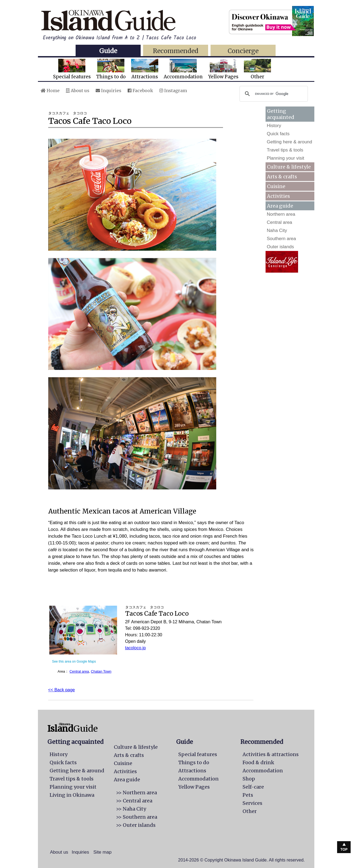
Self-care (253, 787)
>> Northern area (136, 793)
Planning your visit (286, 158)
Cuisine (276, 186)
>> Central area (134, 801)
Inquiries (109, 91)
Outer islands (280, 247)
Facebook (140, 91)
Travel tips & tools (285, 150)
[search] (273, 94)
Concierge (243, 51)
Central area (79, 671)
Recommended (176, 51)
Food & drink (258, 762)
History (274, 126)
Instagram (173, 91)
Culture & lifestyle (289, 167)
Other (257, 69)
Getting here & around (290, 142)
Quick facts (278, 134)
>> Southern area (137, 817)
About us (78, 91)
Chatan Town (101, 671)
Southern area (282, 239)
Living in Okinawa (72, 795)
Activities (278, 196)
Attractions (145, 69)
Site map (103, 852)
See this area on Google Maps (74, 662)
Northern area (281, 214)
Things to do (111, 69)
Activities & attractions (271, 754)
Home (50, 91)
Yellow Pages (223, 69)
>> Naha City (131, 809)
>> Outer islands (136, 825)
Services (252, 803)
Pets (248, 795)
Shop (249, 779)
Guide (108, 51)
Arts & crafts (282, 177)
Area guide (127, 780)
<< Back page (62, 690)
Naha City (277, 230)
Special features (72, 69)
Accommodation (183, 69)
